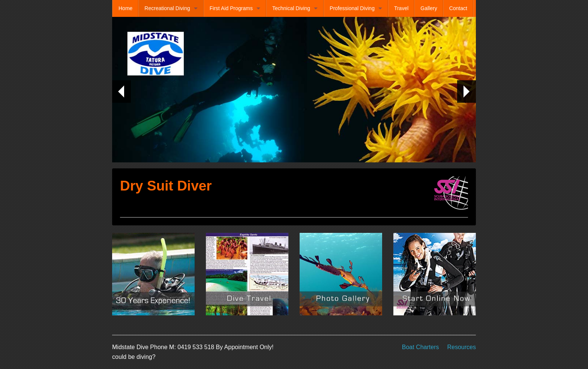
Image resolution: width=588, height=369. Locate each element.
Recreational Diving (167, 8)
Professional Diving (352, 8)
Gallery (429, 8)
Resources (462, 347)
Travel (401, 8)
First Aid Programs (231, 8)
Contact (458, 8)
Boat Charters (421, 347)
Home (125, 8)
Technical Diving (291, 8)
